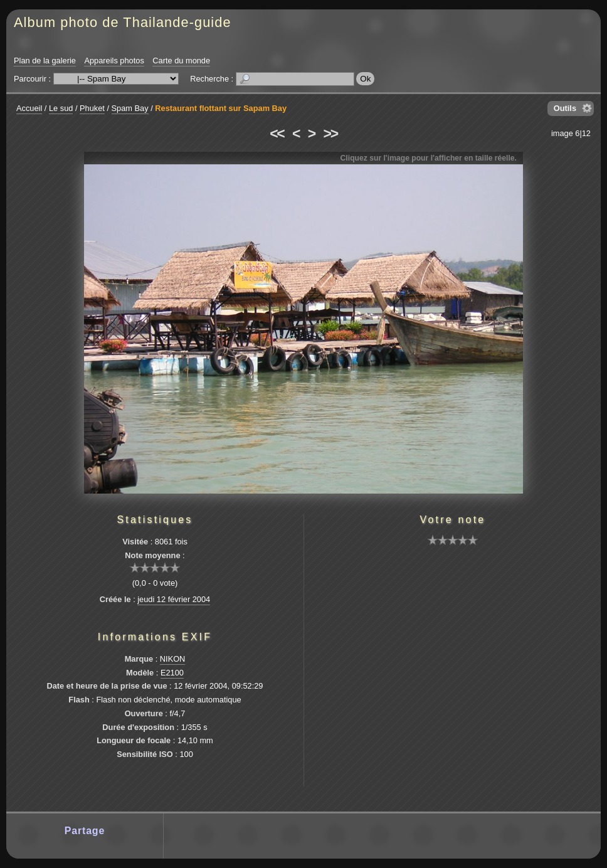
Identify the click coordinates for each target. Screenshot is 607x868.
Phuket (92, 108)
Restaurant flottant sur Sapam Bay (221, 108)
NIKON (173, 659)
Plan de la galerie (45, 61)
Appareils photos (114, 61)
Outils (565, 108)
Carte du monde (181, 61)
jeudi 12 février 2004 (174, 599)
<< (277, 134)
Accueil (29, 108)
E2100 (172, 673)
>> (330, 134)
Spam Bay (130, 108)
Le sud (61, 108)
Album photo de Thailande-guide (123, 22)
